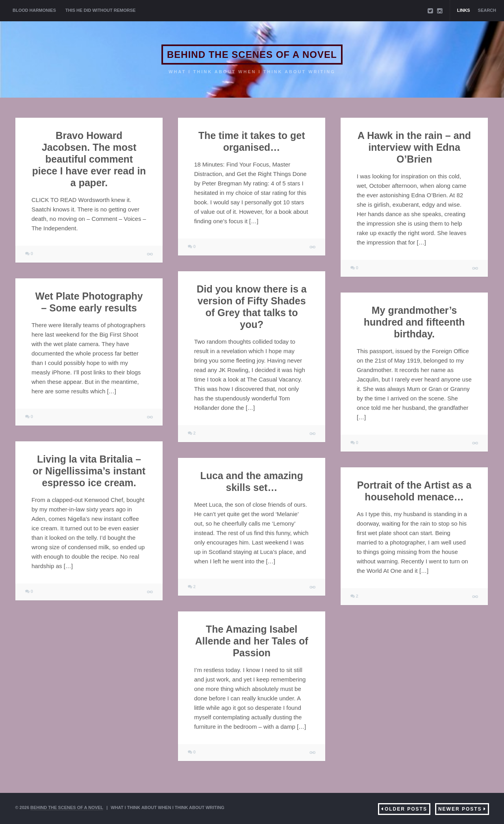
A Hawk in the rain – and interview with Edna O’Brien (414, 147)
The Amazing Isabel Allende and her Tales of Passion (252, 641)
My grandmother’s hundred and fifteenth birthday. (414, 322)
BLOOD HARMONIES (34, 10)
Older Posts (406, 809)
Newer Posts (460, 809)
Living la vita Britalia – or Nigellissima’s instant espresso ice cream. (89, 471)
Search (487, 10)
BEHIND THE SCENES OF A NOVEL (252, 55)
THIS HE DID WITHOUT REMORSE (100, 10)
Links (464, 10)
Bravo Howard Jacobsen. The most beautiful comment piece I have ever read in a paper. (89, 159)
